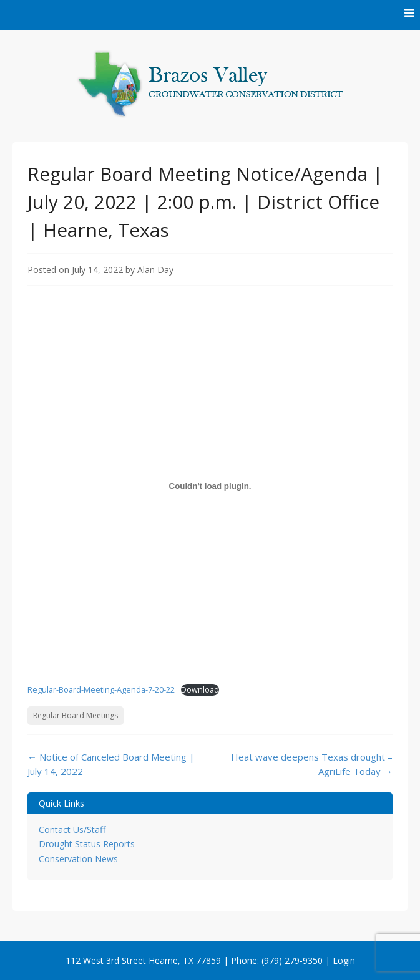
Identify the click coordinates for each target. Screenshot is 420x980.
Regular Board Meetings (76, 715)
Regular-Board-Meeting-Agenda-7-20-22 (101, 689)
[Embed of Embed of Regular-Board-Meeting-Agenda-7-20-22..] (210, 486)
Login (344, 960)
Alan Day (155, 270)
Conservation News (78, 859)
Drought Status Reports (87, 844)
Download (200, 689)
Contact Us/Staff (72, 829)
